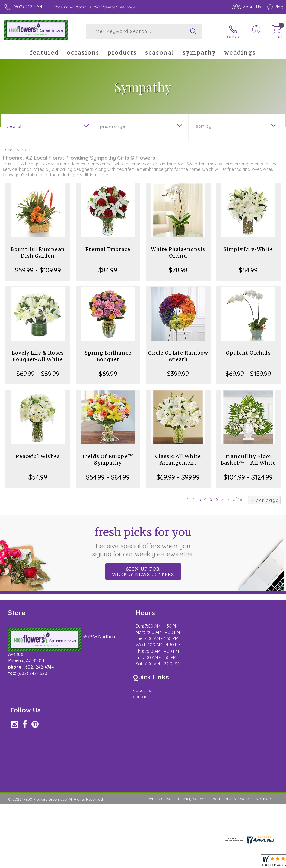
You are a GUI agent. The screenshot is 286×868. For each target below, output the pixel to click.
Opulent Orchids (248, 352)
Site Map (263, 704)
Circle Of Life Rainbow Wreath (178, 355)
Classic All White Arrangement (178, 459)
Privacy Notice (191, 704)
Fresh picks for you (143, 541)
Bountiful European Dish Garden (38, 252)
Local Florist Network (230, 704)
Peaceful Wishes (38, 455)
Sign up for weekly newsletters (143, 571)
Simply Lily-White (248, 248)
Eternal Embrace (108, 248)
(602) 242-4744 (28, 7)
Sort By (204, 125)
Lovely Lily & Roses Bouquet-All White (38, 355)
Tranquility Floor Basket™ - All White (248, 459)
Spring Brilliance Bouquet (108, 355)
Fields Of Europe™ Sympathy (108, 459)
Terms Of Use (159, 704)
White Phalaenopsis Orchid (178, 252)
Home (7, 149)
